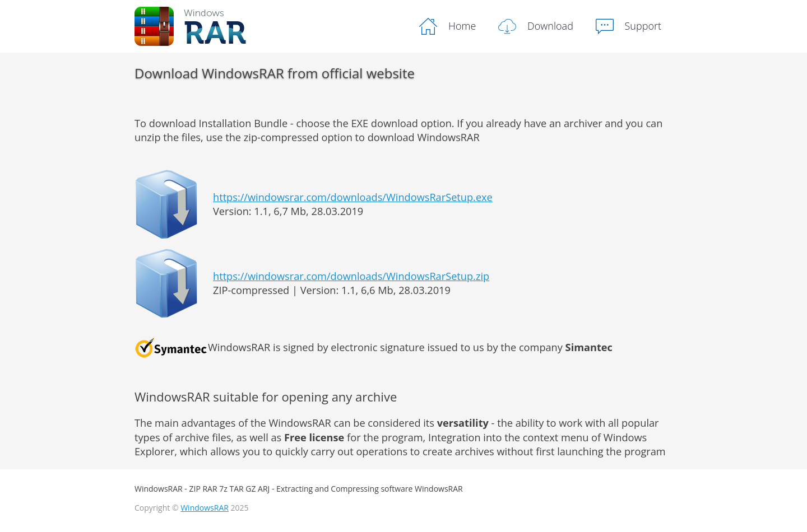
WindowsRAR (205, 508)
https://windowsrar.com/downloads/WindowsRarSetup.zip (351, 276)
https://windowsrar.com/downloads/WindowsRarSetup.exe (353, 197)
